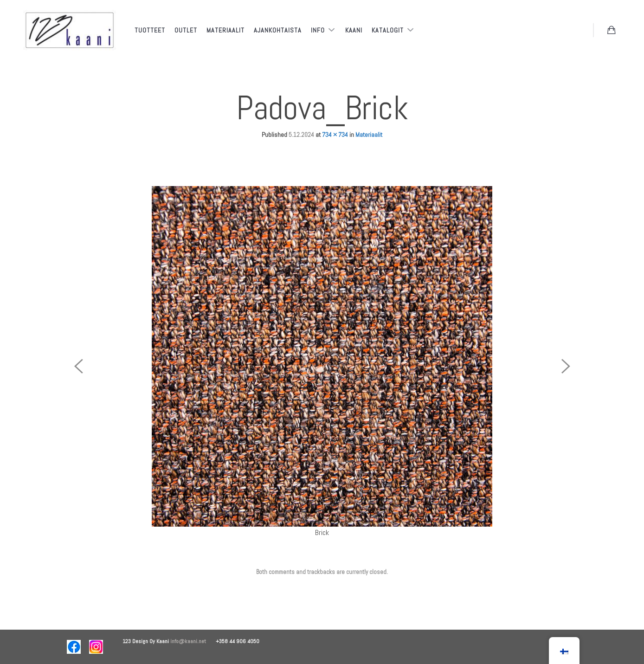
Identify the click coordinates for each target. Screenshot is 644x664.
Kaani (354, 30)
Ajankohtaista (278, 30)
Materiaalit (225, 30)
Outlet (186, 30)
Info (319, 30)
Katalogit (389, 30)
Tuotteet (150, 30)
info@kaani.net (193, 641)
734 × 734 (335, 135)
